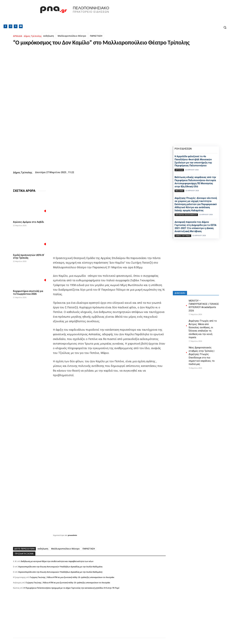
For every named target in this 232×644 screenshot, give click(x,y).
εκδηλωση (49, 36)
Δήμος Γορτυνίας (183, 236)
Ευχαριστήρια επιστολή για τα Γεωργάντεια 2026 (28, 293)
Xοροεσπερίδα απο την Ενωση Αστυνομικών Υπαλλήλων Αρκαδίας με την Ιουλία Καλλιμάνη (60, 567)
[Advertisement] (89, 617)
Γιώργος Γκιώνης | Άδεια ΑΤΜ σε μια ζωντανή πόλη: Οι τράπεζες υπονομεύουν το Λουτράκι (72, 577)
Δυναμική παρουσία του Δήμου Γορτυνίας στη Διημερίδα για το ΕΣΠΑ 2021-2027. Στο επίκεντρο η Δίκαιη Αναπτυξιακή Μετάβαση (196, 227)
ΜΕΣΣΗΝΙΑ (179, 191)
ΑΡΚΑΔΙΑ (18, 36)
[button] (225, 27)
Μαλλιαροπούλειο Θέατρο (72, 36)
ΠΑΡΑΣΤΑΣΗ (96, 36)
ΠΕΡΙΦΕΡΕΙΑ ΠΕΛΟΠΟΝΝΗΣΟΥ (186, 215)
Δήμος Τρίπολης (33, 36)
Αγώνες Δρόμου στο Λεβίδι (28, 222)
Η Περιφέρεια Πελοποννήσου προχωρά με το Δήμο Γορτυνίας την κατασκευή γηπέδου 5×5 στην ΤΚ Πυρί (71, 588)
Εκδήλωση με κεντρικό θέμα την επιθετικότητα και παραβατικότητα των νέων (57, 561)
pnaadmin (72, 535)
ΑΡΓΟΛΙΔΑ (179, 170)
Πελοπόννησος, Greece (157, 14)
